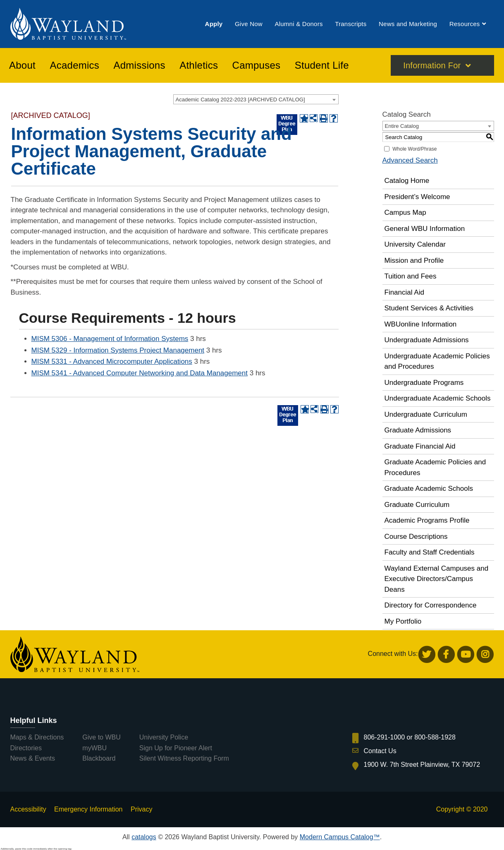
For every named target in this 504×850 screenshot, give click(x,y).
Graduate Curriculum (417, 505)
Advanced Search (410, 160)
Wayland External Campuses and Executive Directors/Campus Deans (437, 579)
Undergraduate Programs (424, 383)
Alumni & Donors (299, 24)
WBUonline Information (421, 324)
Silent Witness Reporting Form (184, 758)
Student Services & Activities (429, 308)
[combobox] (256, 99)
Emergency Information (88, 809)
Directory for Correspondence (431, 605)
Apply (214, 24)
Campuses (257, 66)
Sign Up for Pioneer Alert (176, 748)
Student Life (322, 66)
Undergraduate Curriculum (426, 414)
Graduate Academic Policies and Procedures (435, 467)
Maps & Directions (37, 737)
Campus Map (405, 212)
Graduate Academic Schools (429, 489)
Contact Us (380, 751)
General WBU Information (425, 229)
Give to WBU (101, 737)
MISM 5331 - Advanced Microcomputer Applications (112, 361)
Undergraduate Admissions (427, 340)
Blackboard (99, 758)
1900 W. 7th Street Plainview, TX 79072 (422, 765)
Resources (465, 24)
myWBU (94, 748)
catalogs (144, 837)
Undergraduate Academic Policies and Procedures (437, 361)
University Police (164, 737)
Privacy (141, 809)
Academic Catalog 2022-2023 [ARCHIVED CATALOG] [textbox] (240, 100)
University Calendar (415, 244)
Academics (74, 66)
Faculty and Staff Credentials (430, 552)
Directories (26, 748)
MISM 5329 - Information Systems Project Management (118, 350)
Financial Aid (404, 292)
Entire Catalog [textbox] (402, 126)
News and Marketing (408, 24)
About (22, 66)
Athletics (199, 66)
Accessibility (28, 809)
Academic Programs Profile (427, 520)
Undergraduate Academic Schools (438, 398)
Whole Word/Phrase (414, 149)
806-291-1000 (385, 737)
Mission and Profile (414, 261)
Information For (432, 66)
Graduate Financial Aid (420, 446)
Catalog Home (407, 181)
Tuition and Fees (411, 276)
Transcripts (351, 24)
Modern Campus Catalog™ (340, 837)
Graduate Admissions (418, 430)
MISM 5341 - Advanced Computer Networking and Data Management (140, 373)
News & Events (33, 758)
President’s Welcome (417, 197)
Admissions (140, 66)
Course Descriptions (416, 537)
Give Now (249, 24)
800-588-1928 (435, 737)
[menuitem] (214, 24)
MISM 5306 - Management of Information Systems (110, 339)
